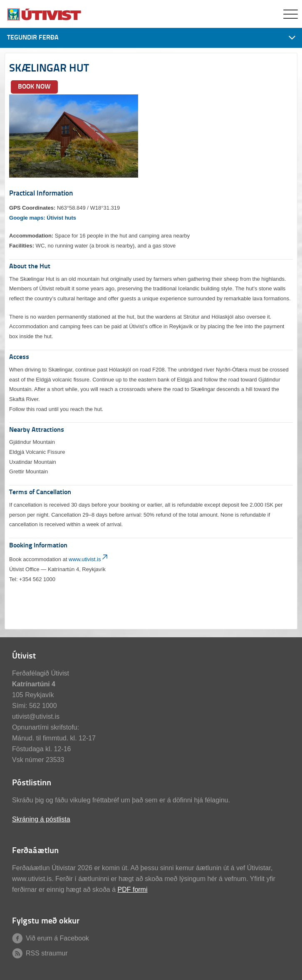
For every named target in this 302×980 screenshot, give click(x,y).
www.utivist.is (89, 559)
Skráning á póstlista (41, 819)
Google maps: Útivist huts (43, 218)
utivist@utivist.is (36, 716)
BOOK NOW (34, 87)
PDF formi (132, 890)
